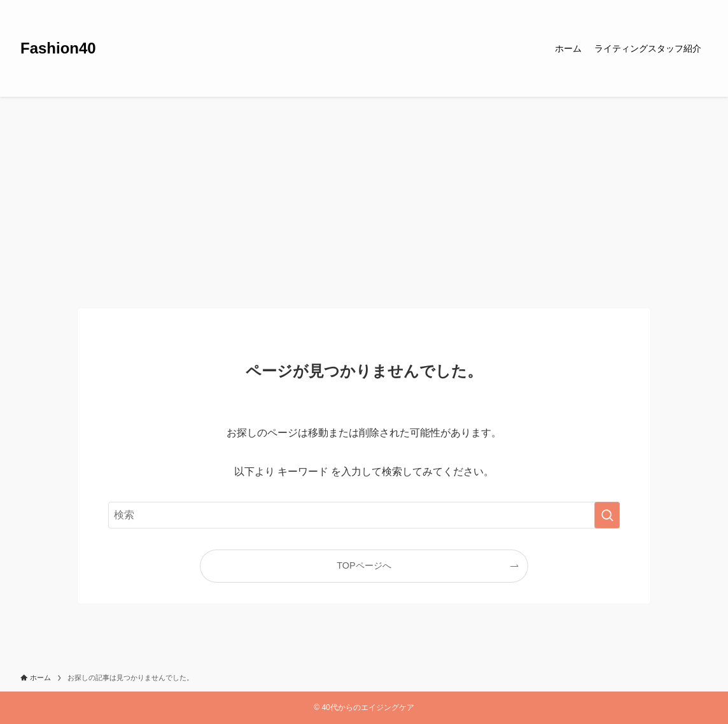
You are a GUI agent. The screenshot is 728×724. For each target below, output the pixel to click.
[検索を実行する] (607, 515)
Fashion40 (58, 48)
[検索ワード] (364, 515)
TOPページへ (364, 565)
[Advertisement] (364, 192)
